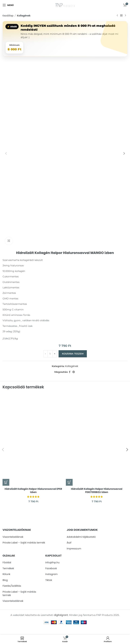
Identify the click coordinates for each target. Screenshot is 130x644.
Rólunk (6, 574)
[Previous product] (117, 16)
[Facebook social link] (70, 372)
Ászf (69, 543)
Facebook (51, 568)
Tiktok (49, 580)
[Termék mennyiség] (50, 354)
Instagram (52, 574)
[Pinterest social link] (74, 372)
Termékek (8, 568)
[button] (6, 482)
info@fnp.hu (52, 563)
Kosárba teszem (73, 353)
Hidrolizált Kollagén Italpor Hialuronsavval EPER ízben (33, 491)
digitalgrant (61, 615)
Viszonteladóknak (13, 537)
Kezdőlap (8, 16)
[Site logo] (65, 5)
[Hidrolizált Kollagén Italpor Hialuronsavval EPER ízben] (33, 439)
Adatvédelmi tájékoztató (81, 537)
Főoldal (7, 563)
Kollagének (24, 16)
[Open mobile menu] (8, 5)
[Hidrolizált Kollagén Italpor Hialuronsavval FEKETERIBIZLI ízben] (97, 439)
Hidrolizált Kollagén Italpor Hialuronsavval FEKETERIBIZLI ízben (97, 491)
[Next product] (125, 16)
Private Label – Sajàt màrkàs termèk (24, 543)
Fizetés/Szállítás (12, 586)
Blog (5, 580)
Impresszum (74, 549)
